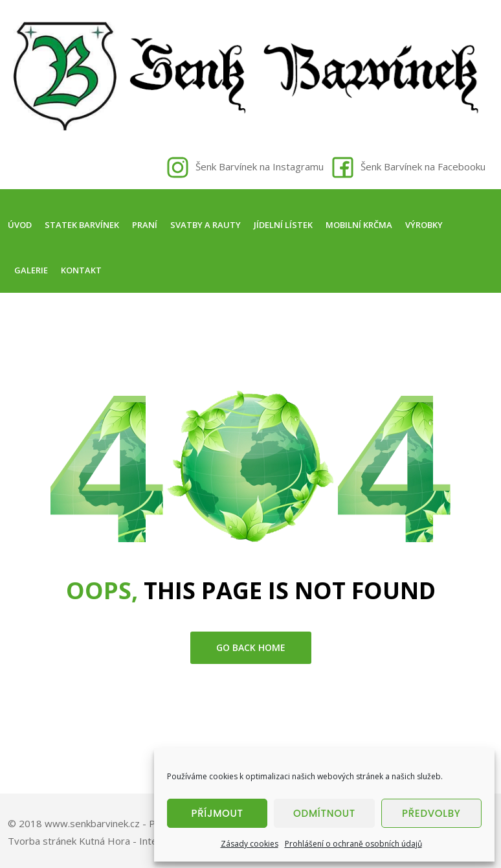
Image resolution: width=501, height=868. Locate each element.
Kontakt (81, 270)
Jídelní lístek (283, 225)
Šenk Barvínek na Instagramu (260, 166)
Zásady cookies (250, 844)
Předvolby (431, 813)
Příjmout (217, 813)
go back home (251, 647)
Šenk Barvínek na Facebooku (423, 166)
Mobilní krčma (359, 225)
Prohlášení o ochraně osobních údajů (353, 844)
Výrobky (424, 225)
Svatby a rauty (206, 225)
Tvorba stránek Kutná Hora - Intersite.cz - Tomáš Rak (128, 841)
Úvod (20, 225)
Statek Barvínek (82, 225)
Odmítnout (324, 813)
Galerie (31, 270)
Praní (145, 225)
